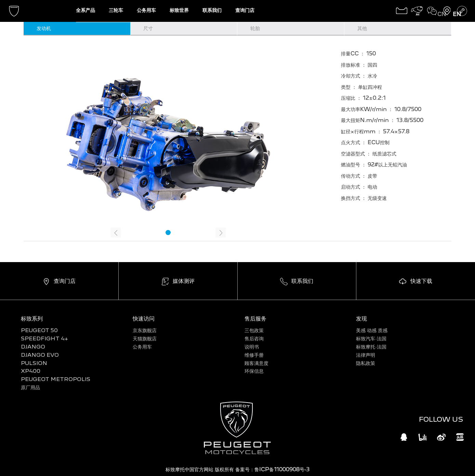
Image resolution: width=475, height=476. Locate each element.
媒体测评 (184, 281)
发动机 (44, 28)
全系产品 (85, 10)
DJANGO (33, 347)
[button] (168, 233)
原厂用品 (30, 387)
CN (442, 14)
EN (457, 14)
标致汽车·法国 (371, 338)
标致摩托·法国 (371, 347)
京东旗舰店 (145, 330)
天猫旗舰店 (145, 338)
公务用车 (146, 10)
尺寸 (148, 28)
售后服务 (255, 318)
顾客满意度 (256, 363)
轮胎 (255, 28)
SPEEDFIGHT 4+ (45, 338)
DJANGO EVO (40, 355)
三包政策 (254, 330)
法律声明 (366, 355)
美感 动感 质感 (372, 330)
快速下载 (421, 281)
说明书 (252, 347)
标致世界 (179, 10)
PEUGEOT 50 (39, 330)
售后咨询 (254, 338)
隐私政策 (366, 363)
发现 (361, 318)
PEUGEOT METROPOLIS (56, 379)
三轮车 (116, 10)
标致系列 (32, 318)
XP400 (31, 371)
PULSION (34, 363)
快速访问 (144, 318)
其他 (362, 28)
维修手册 (254, 355)
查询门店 (245, 10)
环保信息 (254, 371)
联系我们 (212, 10)
